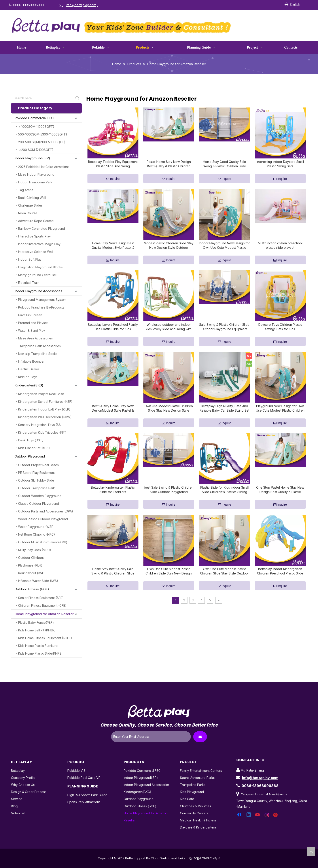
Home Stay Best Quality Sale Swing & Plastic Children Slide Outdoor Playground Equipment (113, 587)
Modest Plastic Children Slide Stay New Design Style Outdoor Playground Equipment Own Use (169, 251)
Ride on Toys (28, 377)
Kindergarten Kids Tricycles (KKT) (43, 432)
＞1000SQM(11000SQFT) (36, 127)
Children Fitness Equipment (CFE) (42, 605)
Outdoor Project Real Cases (38, 465)
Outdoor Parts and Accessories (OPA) (46, 511)
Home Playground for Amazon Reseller (44, 614)
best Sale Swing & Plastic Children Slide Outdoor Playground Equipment (169, 503)
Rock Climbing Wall (32, 198)
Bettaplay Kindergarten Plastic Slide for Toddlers (113, 503)
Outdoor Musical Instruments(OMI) (43, 542)
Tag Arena (26, 190)
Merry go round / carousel (37, 275)
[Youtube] (237, 5)
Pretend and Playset (33, 323)
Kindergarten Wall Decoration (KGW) (45, 417)
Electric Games (29, 369)
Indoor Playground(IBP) (32, 158)
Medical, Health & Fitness (198, 820)
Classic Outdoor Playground (39, 504)
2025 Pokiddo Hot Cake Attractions (44, 167)
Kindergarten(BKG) (29, 385)
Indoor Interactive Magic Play (39, 244)
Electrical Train (29, 283)
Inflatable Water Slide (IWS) (38, 581)
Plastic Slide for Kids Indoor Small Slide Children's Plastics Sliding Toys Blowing (224, 503)
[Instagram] (245, 5)
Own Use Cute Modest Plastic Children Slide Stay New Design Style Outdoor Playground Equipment (169, 587)
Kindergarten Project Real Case (41, 394)
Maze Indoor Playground (36, 174)
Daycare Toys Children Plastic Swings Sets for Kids (280, 335)
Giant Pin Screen (30, 315)
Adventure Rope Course (36, 221)
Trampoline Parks (193, 785)
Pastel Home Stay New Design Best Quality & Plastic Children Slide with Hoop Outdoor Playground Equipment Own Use (169, 167)
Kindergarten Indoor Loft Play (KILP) (44, 409)
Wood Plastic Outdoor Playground (43, 519)
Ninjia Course (28, 213)
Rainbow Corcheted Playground (42, 229)
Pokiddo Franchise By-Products (41, 307)
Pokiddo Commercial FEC (34, 118)
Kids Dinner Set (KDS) (34, 448)
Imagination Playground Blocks (40, 267)
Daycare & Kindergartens (198, 827)
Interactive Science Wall (36, 252)
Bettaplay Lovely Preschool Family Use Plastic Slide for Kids (113, 335)
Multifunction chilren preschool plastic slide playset (280, 251)
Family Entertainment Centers (201, 771)
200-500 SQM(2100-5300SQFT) (42, 142)
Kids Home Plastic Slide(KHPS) (40, 653)
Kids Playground (192, 792)
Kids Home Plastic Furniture (38, 646)
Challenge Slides (30, 205)
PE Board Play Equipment (36, 473)
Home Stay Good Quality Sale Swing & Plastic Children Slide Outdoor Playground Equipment (224, 167)
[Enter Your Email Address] (151, 737)
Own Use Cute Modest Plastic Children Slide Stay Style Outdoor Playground (224, 587)
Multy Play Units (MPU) (35, 550)
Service (17, 799)
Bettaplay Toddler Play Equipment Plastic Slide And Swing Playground (113, 167)
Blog (14, 806)
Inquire (113, 182)
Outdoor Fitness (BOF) (32, 589)
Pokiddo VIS (76, 771)
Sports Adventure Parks (197, 778)
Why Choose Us (23, 785)
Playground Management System (42, 300)
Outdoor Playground (30, 456)
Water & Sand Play (32, 330)
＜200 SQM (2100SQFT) (36, 150)
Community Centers (194, 813)
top (311, 851)
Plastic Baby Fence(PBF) (36, 622)
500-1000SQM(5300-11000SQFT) (43, 134)
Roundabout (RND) (32, 573)
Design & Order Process (29, 792)
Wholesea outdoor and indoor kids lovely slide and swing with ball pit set (169, 335)
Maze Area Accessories (35, 338)
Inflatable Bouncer (31, 361)
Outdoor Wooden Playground (40, 496)
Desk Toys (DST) (31, 440)
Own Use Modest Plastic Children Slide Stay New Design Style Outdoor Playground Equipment (169, 419)
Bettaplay (18, 771)
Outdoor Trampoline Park (37, 488)
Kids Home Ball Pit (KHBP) (37, 630)
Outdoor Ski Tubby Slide (36, 480)
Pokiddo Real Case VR (84, 778)
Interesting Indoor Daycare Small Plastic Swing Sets (280, 167)
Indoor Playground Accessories (38, 291)
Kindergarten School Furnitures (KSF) (45, 402)
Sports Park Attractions (84, 802)
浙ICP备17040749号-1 (204, 858)
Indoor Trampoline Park (35, 182)
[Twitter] (227, 5)
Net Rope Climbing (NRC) (37, 534)
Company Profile (23, 778)
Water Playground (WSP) (36, 527)
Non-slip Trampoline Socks (38, 354)
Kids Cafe (187, 799)
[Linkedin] (218, 5)
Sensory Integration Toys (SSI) (40, 425)
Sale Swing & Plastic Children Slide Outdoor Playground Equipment (224, 335)
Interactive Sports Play (34, 236)
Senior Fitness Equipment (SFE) (41, 598)
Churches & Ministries (196, 806)
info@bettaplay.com (260, 778)
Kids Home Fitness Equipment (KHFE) (45, 638)
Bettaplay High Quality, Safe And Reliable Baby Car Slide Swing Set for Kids (224, 419)
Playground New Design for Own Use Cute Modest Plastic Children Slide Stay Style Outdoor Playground (280, 419)
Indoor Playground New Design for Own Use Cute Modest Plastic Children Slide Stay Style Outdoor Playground (224, 251)
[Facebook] (209, 5)
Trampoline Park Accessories (39, 346)
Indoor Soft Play (30, 259)
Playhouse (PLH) (30, 565)
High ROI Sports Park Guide (87, 795)
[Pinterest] (254, 5)
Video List (18, 813)
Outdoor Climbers (31, 558)
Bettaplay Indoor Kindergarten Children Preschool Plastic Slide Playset (280, 587)
